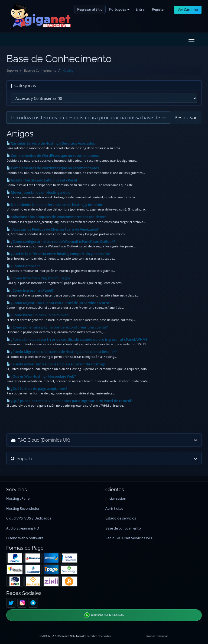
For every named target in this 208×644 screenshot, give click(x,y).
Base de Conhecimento (40, 70)
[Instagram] (22, 603)
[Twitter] (11, 603)
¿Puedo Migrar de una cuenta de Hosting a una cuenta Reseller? (62, 352)
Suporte (12, 70)
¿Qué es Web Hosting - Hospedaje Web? (41, 376)
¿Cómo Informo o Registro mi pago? (38, 278)
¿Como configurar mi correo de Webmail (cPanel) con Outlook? (61, 241)
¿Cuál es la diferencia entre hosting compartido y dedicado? (58, 254)
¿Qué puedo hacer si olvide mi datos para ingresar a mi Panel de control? (70, 401)
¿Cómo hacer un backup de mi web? (38, 315)
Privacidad (162, 636)
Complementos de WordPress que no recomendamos (53, 155)
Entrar (141, 9)
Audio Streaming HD (23, 528)
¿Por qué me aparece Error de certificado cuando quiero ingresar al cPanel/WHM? (77, 339)
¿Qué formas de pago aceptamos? (37, 388)
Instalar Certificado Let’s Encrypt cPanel (42, 180)
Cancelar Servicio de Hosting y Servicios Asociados (51, 143)
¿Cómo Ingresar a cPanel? (30, 290)
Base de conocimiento (123, 528)
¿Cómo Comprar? (23, 266)
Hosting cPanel (18, 498)
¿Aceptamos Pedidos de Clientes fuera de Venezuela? (53, 229)
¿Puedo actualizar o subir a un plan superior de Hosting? (56, 364)
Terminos (150, 636)
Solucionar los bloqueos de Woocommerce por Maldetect (56, 217)
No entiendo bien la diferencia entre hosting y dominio (54, 205)
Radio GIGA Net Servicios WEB (129, 538)
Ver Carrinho (188, 10)
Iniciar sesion (116, 498)
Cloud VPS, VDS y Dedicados (29, 518)
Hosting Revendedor (23, 508)
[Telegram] (33, 603)
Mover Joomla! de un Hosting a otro (38, 192)
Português (119, 9)
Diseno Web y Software (25, 538)
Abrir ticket (114, 508)
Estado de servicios (121, 518)
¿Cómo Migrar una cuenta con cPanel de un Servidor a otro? (59, 303)
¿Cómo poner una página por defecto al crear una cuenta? (57, 327)
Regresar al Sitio (90, 9)
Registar (158, 9)
